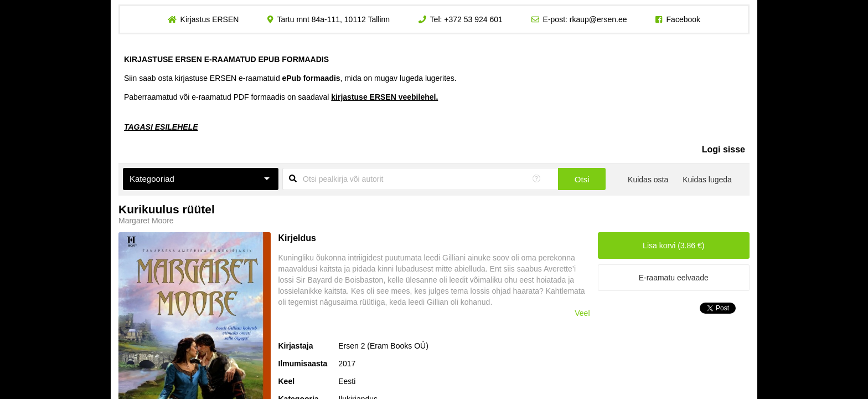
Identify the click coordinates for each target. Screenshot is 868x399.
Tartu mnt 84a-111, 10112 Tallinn (333, 19)
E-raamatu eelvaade (674, 278)
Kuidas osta (648, 180)
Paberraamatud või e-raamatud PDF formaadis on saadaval (281, 97)
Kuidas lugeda (707, 180)
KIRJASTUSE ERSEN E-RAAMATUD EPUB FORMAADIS (226, 59)
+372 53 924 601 (473, 19)
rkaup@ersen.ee (598, 19)
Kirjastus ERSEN (209, 19)
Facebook (683, 19)
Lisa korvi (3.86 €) (673, 245)
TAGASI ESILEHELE (161, 127)
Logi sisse (724, 149)
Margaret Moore (146, 221)
